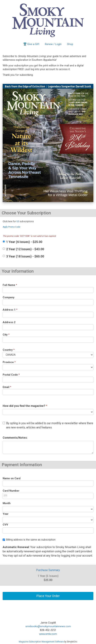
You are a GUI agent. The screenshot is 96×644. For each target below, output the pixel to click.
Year (6, 514)
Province (9, 362)
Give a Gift (31, 44)
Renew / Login (53, 44)
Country (9, 350)
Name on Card (12, 478)
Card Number (11, 491)
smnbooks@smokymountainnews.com (48, 626)
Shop (70, 44)
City (6, 335)
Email (7, 387)
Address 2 (9, 322)
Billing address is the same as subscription (29, 540)
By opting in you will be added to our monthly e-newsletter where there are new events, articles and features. (48, 425)
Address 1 (10, 310)
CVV (5, 525)
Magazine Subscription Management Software (41, 642)
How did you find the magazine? (25, 406)
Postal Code (11, 375)
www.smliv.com (48, 634)
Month (7, 503)
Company (9, 297)
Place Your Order (48, 596)
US (18, 221)
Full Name (10, 285)
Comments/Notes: (15, 438)
